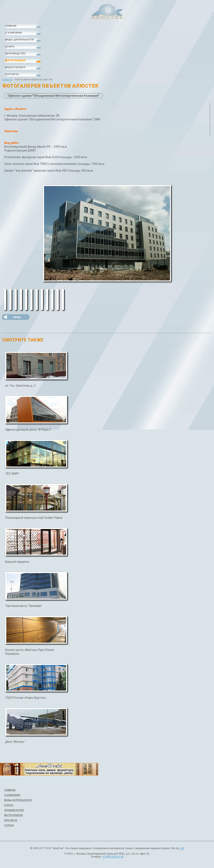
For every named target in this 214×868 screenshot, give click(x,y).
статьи (9, 825)
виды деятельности (19, 39)
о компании (13, 33)
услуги (10, 46)
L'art (182, 848)
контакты (12, 74)
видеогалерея (15, 67)
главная (11, 26)
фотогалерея (15, 60)
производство (15, 53)
